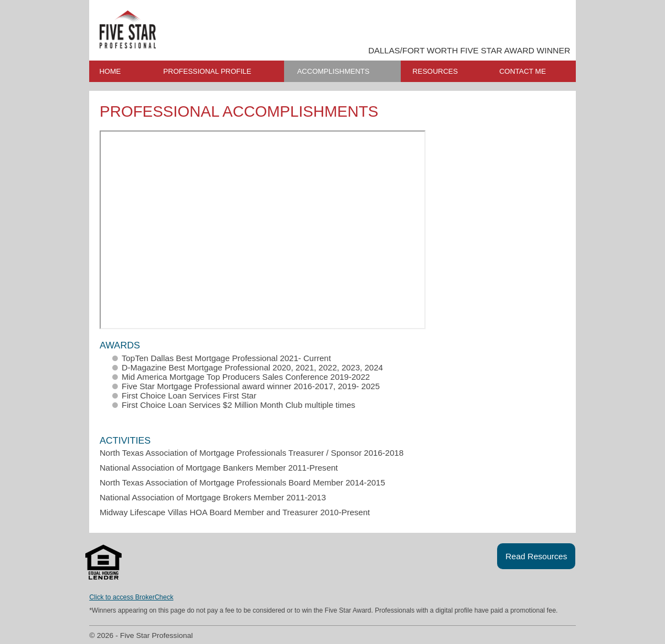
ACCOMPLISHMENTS (333, 71)
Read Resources (536, 556)
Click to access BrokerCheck (131, 597)
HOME (110, 71)
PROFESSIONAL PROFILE (208, 71)
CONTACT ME (523, 71)
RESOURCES (435, 71)
